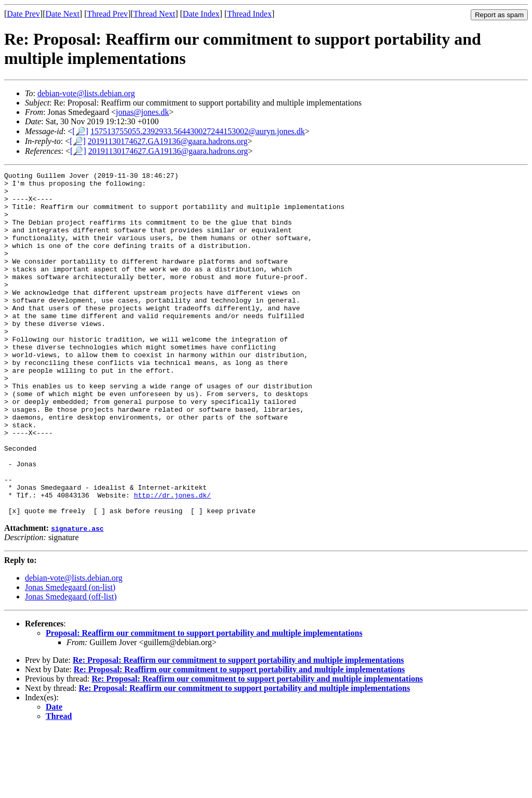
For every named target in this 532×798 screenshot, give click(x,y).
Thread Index (249, 14)
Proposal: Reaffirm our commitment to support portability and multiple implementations (204, 702)
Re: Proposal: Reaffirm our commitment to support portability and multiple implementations (238, 729)
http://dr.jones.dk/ (172, 560)
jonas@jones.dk (142, 112)
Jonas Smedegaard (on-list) (70, 656)
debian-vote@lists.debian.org (86, 93)
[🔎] (80, 131)
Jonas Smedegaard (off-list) (71, 665)
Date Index (201, 14)
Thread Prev (107, 14)
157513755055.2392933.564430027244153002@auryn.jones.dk (198, 131)
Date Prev (23, 14)
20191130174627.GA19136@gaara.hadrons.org (168, 141)
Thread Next (154, 14)
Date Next (63, 14)
